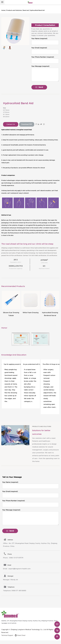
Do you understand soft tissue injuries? (32, 364)
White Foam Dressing (31, 313)
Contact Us (11, 124)
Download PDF (27, 124)
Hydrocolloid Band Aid (46, 253)
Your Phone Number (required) (43, 57)
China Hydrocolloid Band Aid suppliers (43, 248)
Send (39, 87)
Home (3, 10)
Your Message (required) (40, 66)
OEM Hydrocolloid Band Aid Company (14, 250)
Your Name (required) (39, 39)
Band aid (26, 10)
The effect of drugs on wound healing (52, 364)
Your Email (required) (39, 48)
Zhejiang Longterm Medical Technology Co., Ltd (28, 630)
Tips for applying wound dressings (13, 364)
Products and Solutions (14, 10)
